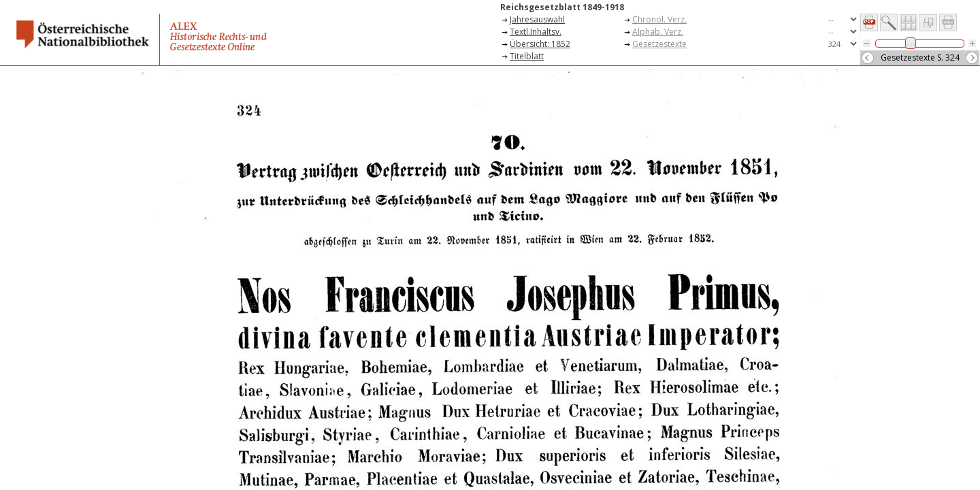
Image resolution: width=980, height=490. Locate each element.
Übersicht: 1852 (540, 44)
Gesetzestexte (659, 44)
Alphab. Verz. (658, 32)
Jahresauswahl (537, 19)
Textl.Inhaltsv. (536, 32)
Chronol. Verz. (659, 19)
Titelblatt (527, 56)
